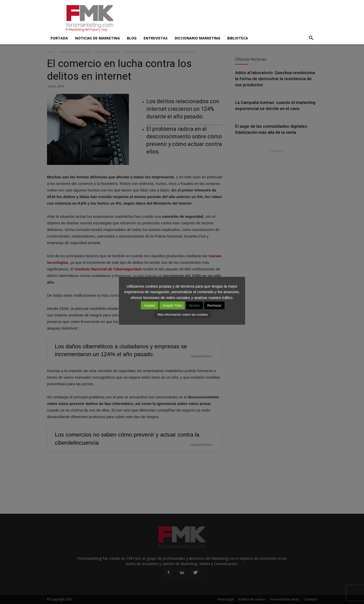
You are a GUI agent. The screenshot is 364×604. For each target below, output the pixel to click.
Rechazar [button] (214, 305)
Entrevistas (156, 38)
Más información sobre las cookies (183, 315)
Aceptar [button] (150, 305)
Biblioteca (238, 38)
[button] (311, 38)
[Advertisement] (225, 18)
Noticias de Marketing (97, 38)
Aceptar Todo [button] (172, 305)
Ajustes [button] (195, 305)
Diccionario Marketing (197, 38)
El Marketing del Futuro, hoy (86, 29)
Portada (59, 38)
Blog (132, 38)
